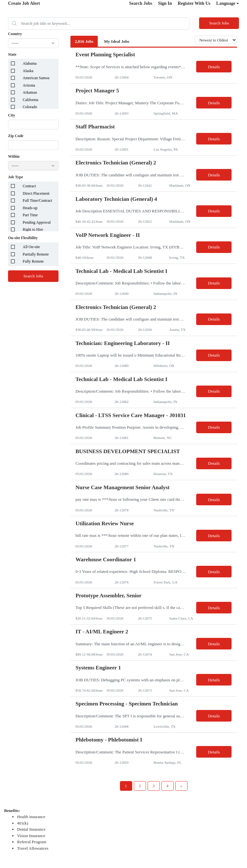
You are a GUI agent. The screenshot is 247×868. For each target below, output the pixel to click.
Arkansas (30, 92)
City (12, 115)
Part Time (30, 215)
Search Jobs (141, 3)
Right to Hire (33, 229)
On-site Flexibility (23, 238)
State (12, 54)
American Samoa (36, 78)
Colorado (30, 107)
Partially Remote (36, 254)
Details (214, 67)
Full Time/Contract (38, 201)
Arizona (29, 85)
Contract (29, 186)
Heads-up (30, 208)
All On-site (32, 247)
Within (14, 156)
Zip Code (16, 136)
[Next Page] (181, 786)
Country (15, 34)
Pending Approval (37, 222)
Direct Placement (36, 193)
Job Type (16, 177)
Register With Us (194, 3)
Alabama (30, 63)
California (31, 100)
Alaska (28, 71)
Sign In (165, 3)
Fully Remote (33, 261)
